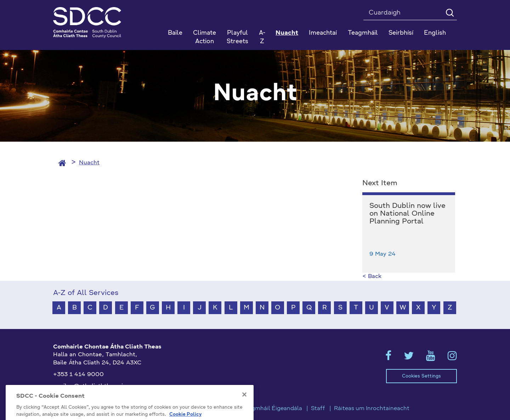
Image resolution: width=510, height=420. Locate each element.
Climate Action (205, 37)
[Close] (244, 411)
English (435, 33)
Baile (175, 33)
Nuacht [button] (287, 33)
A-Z (262, 37)
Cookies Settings (421, 376)
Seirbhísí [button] (401, 33)
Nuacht (89, 163)
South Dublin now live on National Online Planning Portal (407, 214)
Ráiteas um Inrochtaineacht (372, 409)
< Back (372, 277)
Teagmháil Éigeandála (272, 409)
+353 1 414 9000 (78, 375)
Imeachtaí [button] (323, 33)
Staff (318, 409)
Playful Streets (237, 37)
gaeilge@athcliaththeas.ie (90, 386)
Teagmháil (363, 33)
